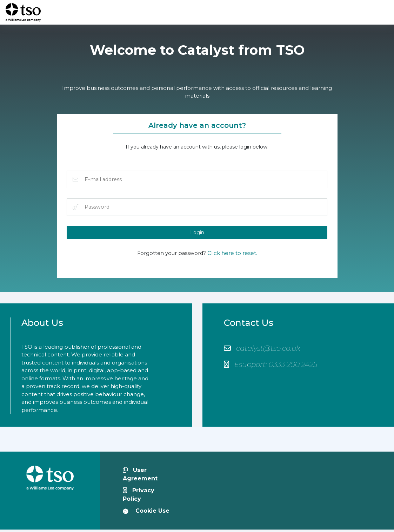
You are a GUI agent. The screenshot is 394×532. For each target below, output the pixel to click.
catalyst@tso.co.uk (262, 350)
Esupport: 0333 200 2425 (271, 367)
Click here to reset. (233, 255)
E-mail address (76, 180)
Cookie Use (146, 513)
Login (197, 234)
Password (76, 208)
